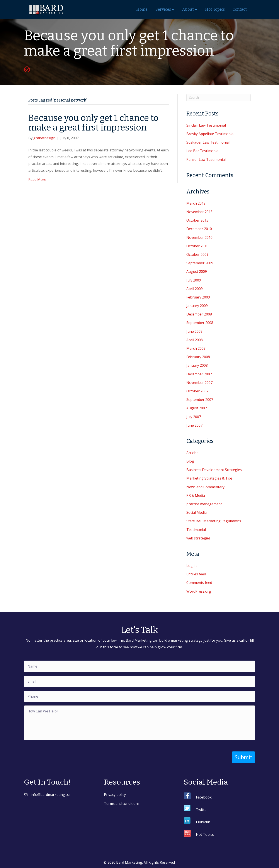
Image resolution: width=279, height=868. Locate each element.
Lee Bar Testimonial (203, 151)
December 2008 (199, 314)
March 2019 (196, 203)
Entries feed (196, 574)
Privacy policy (115, 795)
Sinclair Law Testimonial (206, 125)
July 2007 (194, 417)
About (188, 9)
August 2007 (197, 408)
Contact (240, 9)
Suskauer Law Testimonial (208, 142)
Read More (37, 180)
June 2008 (194, 331)
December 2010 (199, 229)
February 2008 (198, 357)
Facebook (204, 797)
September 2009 (200, 263)
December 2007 (199, 374)
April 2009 (195, 289)
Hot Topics (215, 9)
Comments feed (199, 583)
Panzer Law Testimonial (206, 159)
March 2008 (196, 348)
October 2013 (197, 220)
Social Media (196, 512)
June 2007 (194, 425)
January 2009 (197, 306)
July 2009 (194, 280)
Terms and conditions (122, 804)
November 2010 (199, 237)
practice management (204, 504)
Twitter (202, 810)
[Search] (219, 98)
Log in (191, 566)
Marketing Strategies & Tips (209, 478)
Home (142, 9)
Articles (192, 453)
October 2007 (197, 391)
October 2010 (197, 246)
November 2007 (199, 383)
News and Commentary (205, 487)
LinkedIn (203, 822)
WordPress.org (199, 591)
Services (163, 9)
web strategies (198, 538)
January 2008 (197, 365)
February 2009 (198, 297)
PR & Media (196, 495)
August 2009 (197, 271)
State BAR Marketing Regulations (214, 521)
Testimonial (196, 530)
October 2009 (197, 254)
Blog (190, 461)
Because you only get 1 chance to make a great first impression (93, 123)
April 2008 (195, 340)
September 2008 (200, 323)
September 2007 (200, 400)
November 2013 (199, 212)
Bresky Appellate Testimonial (210, 134)
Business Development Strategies (214, 470)
